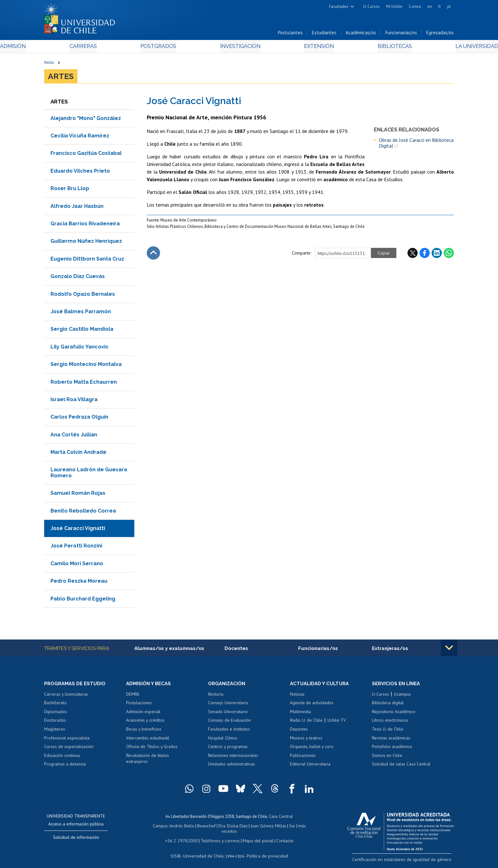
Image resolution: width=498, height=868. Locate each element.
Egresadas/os (440, 34)
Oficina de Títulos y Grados (152, 749)
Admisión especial (143, 714)
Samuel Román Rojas (78, 495)
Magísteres (55, 731)
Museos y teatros (306, 740)
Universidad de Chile (205, 851)
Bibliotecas (363, 48)
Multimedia (300, 714)
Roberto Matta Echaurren (84, 384)
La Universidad (430, 48)
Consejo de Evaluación (229, 723)
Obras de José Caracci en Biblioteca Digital (416, 145)
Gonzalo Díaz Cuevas (78, 278)
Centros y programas (228, 749)
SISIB (179, 851)
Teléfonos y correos (220, 836)
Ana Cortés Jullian (74, 436)
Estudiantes (324, 34)
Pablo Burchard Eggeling (83, 600)
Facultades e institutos (229, 731)
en (430, 7)
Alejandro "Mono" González (86, 120)
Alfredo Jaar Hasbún (77, 208)
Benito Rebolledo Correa (83, 512)
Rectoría (216, 696)
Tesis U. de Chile (388, 731)
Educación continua (62, 758)
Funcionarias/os (401, 34)
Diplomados (56, 714)
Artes (61, 78)
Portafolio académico (392, 749)
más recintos (298, 827)
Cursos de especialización (69, 749)
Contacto (280, 836)
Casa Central (281, 818)
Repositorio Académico (394, 714)
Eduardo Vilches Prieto (80, 172)
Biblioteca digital (388, 705)
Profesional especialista (67, 740)
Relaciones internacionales (233, 758)
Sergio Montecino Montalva (86, 366)
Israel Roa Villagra (74, 401)
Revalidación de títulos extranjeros (148, 761)
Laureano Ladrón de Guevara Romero (89, 474)
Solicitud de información (76, 839)
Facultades (339, 7)
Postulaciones (139, 705)
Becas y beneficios (144, 731)
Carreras (113, 48)
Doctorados (55, 723)
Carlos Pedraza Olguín (79, 419)
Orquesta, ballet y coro (312, 749)
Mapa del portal (255, 836)
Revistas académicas (391, 740)
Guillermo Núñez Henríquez (86, 243)
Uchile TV (337, 723)
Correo (415, 7)
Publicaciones (303, 758)
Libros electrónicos (390, 723)
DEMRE (133, 696)
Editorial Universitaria (310, 766)
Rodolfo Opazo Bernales (83, 296)
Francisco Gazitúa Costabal (86, 155)
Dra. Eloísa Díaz (225, 827)
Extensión (303, 48)
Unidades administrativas (232, 766)
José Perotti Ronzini (76, 548)
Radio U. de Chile (306, 723)
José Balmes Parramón (81, 313)
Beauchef (200, 827)
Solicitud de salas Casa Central (401, 766)
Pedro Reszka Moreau (79, 583)
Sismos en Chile (387, 758)
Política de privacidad (265, 851)
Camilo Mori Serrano (77, 565)
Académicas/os (361, 34)
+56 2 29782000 (185, 836)
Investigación (239, 48)
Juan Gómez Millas (259, 827)
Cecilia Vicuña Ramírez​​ (80, 137)
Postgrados (172, 48)
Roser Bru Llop (70, 190)
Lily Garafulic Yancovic (80, 348)
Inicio (49, 64)
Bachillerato (55, 705)
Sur (281, 827)
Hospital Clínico (223, 740)
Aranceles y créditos (145, 723)
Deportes (299, 731)
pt (449, 7)
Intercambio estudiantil (148, 740)
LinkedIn (437, 255)
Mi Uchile (394, 7)
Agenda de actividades (312, 705)
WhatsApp (449, 255)
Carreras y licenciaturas (66, 696)
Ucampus (402, 696)
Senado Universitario (228, 714)
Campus (156, 827)
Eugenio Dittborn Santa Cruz (87, 260)
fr (440, 7)
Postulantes (290, 34)
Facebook (425, 255)
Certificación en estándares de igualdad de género (409, 861)
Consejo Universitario (228, 705)
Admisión (58, 48)
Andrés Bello (177, 827)
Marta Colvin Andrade (78, 454)
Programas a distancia (65, 766)
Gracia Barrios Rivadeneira (85, 225)
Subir (153, 255)
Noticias (297, 696)
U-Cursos (372, 7)
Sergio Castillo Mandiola (82, 331)
